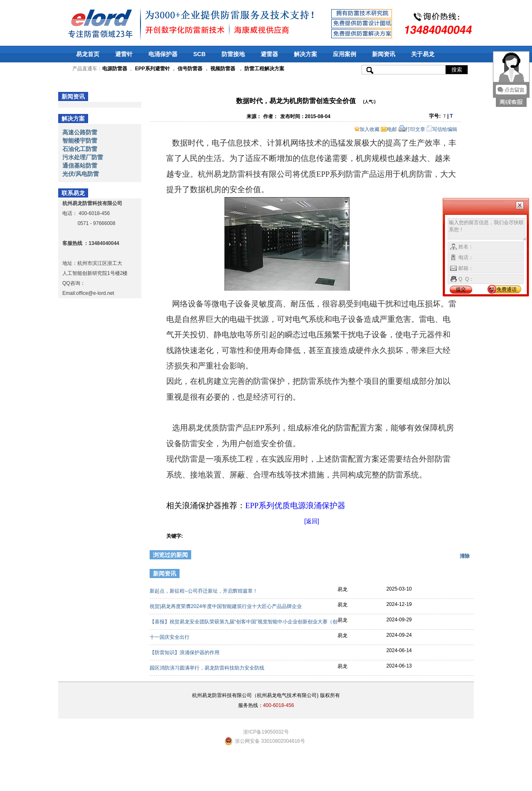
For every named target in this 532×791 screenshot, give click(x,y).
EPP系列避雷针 (153, 69)
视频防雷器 (223, 69)
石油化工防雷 (80, 149)
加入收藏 (367, 129)
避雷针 (124, 54)
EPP (295, 505)
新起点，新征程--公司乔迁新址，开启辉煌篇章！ (204, 591)
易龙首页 (88, 54)
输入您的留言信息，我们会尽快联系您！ (487, 230)
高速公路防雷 (80, 132)
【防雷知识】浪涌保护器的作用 (185, 653)
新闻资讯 (384, 54)
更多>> (460, 575)
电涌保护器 (163, 54)
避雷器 (269, 54)
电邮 (389, 129)
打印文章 (412, 129)
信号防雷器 (190, 69)
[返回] (312, 521)
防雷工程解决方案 (264, 69)
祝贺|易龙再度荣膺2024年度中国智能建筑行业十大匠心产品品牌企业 (226, 606)
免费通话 (507, 289)
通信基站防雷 (80, 166)
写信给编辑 (442, 129)
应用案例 (345, 54)
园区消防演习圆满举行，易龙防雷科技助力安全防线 (208, 668)
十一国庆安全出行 (170, 637)
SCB (199, 54)
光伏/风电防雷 (81, 174)
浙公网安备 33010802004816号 (270, 741)
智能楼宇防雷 (80, 141)
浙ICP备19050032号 (266, 732)
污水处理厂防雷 (83, 157)
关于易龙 (423, 54)
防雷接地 (233, 54)
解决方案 (305, 54)
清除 (465, 556)
